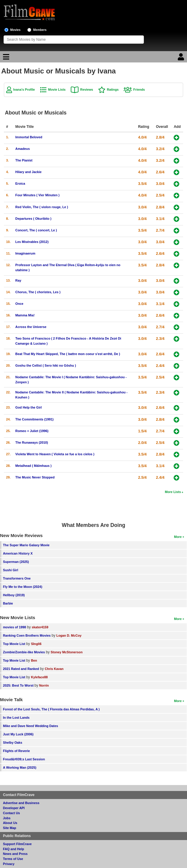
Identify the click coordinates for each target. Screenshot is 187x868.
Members (40, 30)
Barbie (8, 603)
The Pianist (24, 160)
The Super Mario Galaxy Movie (26, 545)
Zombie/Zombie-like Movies (24, 652)
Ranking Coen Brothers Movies (27, 635)
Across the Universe (31, 327)
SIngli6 (36, 644)
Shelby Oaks (13, 743)
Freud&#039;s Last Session (24, 759)
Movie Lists (57, 90)
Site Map (10, 828)
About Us (10, 823)
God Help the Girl (29, 407)
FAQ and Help (14, 849)
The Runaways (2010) (32, 442)
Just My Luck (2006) (18, 734)
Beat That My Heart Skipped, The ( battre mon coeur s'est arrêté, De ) (68, 354)
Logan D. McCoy (69, 635)
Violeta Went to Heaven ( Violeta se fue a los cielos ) (55, 454)
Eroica (20, 183)
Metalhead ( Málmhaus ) (34, 466)
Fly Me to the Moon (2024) (23, 587)
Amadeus (23, 149)
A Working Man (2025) (20, 767)
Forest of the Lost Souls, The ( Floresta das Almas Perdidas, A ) (51, 709)
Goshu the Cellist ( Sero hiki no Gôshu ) (46, 365)
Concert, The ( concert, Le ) (36, 230)
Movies (15, 30)
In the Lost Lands (16, 718)
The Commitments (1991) (34, 419)
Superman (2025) (16, 562)
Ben (34, 660)
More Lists (173, 492)
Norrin (44, 685)
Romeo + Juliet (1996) (32, 431)
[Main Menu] (5, 58)
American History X (18, 553)
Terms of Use (13, 859)
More (178, 537)
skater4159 (40, 627)
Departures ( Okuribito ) (33, 219)
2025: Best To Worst (19, 685)
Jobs (7, 818)
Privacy (9, 864)
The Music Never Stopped (35, 477)
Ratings (113, 90)
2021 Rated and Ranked (21, 669)
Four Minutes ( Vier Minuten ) (38, 195)
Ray (18, 280)
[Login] (182, 58)
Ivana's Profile (24, 90)
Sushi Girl (11, 570)
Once (19, 304)
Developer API (14, 808)
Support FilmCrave (17, 844)
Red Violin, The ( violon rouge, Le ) (42, 207)
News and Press (15, 854)
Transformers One (17, 578)
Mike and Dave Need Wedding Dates (30, 726)
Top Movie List (14, 644)
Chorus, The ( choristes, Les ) (38, 292)
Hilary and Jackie (29, 172)
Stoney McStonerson (66, 652)
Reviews (87, 90)
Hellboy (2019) (14, 595)
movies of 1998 (14, 627)
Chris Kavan (54, 669)
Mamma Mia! (25, 315)
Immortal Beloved (29, 137)
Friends (139, 90)
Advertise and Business (21, 803)
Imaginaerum (25, 253)
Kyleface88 (39, 677)
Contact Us (11, 813)
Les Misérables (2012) (32, 242)
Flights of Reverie (16, 751)
